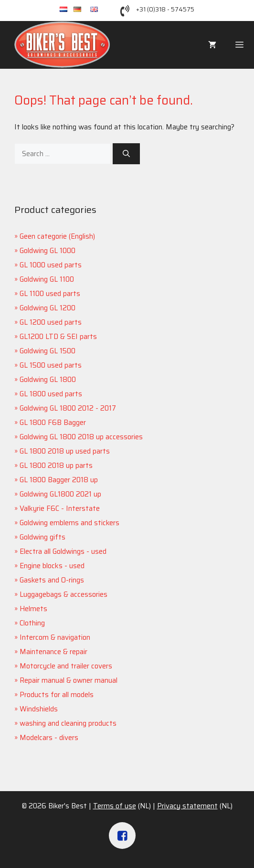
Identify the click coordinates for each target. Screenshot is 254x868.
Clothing (32, 623)
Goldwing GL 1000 (48, 251)
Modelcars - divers (49, 738)
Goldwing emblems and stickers (69, 523)
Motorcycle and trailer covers (66, 666)
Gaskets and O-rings (52, 580)
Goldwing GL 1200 (48, 308)
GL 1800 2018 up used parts (65, 451)
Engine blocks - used (52, 566)
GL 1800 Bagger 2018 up (59, 480)
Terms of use (115, 806)
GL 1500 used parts (51, 365)
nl (67, 10)
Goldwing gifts (42, 537)
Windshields (39, 709)
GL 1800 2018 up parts (56, 466)
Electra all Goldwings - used (63, 551)
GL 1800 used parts (51, 394)
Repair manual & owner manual (69, 680)
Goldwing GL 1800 (48, 380)
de (82, 10)
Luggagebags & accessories (63, 594)
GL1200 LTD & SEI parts (58, 337)
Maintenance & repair (53, 652)
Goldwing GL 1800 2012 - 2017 (68, 408)
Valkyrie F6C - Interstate (60, 508)
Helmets (33, 609)
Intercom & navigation (55, 637)
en (98, 10)
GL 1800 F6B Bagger (53, 423)
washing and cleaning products (68, 723)
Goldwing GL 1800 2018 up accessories (81, 437)
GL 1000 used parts (51, 265)
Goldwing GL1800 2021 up (60, 494)
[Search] (126, 154)
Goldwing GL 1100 (47, 279)
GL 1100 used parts (50, 294)
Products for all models (57, 695)
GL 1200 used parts (51, 322)
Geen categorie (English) (57, 236)
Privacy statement (187, 806)
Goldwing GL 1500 (48, 351)
